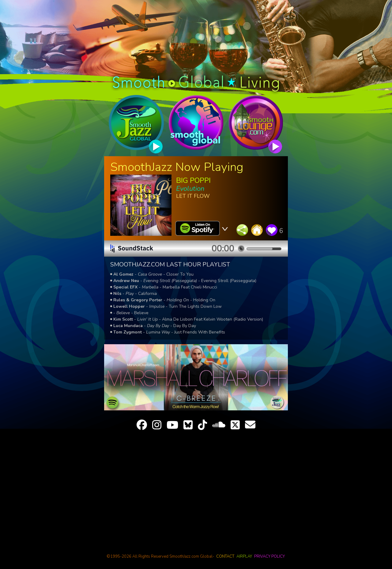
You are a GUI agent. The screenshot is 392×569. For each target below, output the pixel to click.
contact (225, 556)
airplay (244, 556)
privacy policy (269, 556)
